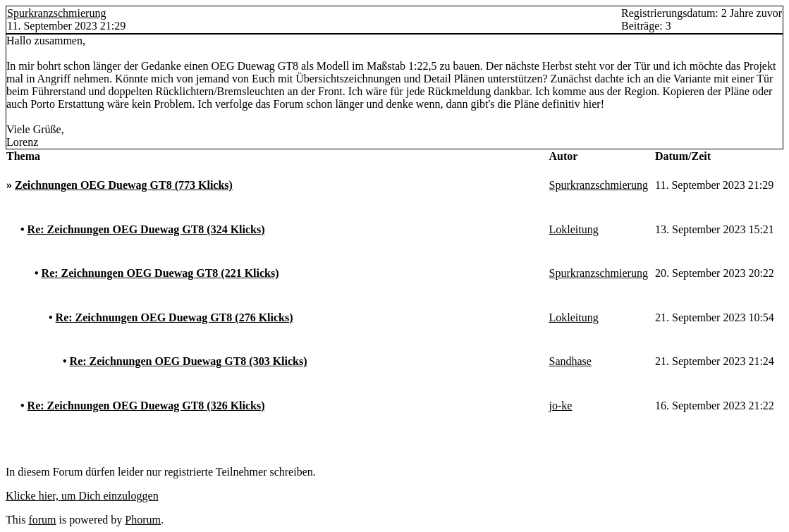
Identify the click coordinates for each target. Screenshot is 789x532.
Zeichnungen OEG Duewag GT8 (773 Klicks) (124, 185)
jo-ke (561, 406)
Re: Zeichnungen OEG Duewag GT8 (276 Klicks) (175, 317)
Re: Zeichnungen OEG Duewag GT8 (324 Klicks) (146, 229)
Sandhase (570, 361)
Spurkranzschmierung (56, 13)
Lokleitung (574, 229)
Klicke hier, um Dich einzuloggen (82, 496)
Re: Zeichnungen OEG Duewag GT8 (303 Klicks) (189, 361)
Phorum (143, 520)
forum (42, 520)
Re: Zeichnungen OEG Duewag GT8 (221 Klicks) (160, 273)
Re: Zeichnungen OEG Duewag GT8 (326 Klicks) (146, 406)
